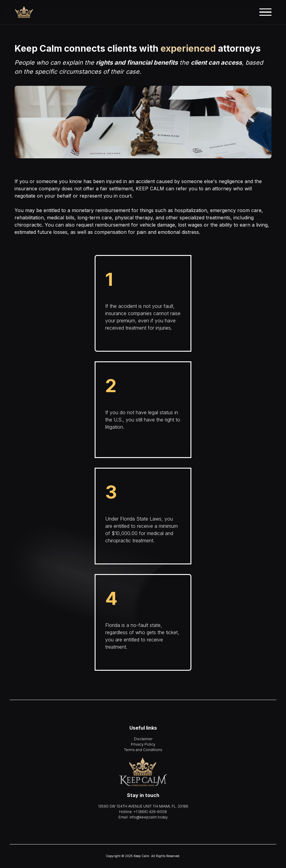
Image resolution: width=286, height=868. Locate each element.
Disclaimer (143, 739)
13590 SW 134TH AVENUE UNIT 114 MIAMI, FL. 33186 (143, 806)
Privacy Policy (143, 744)
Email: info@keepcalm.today (143, 817)
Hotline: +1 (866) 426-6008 (143, 812)
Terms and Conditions (143, 750)
